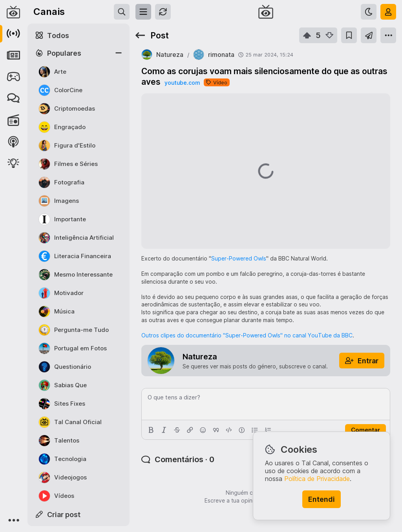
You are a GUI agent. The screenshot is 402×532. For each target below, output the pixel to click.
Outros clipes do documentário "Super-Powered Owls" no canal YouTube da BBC (247, 335)
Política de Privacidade (317, 479)
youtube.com (182, 83)
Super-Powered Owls (239, 258)
